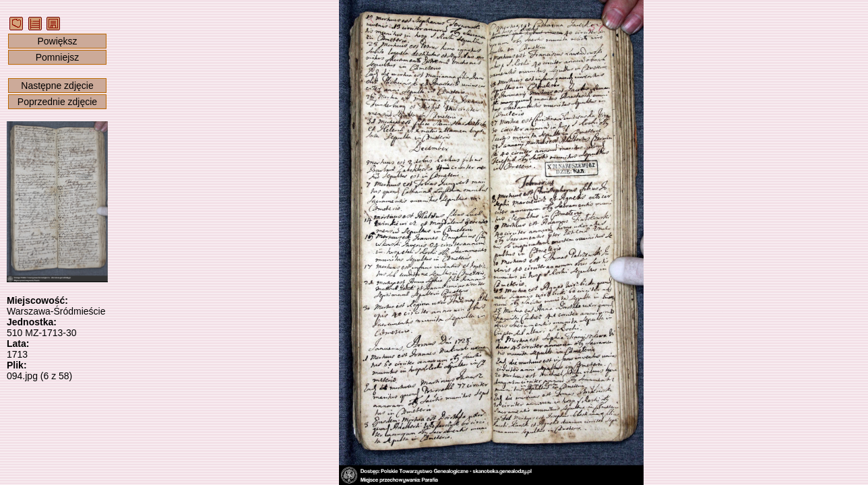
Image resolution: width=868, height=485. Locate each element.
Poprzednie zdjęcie (57, 102)
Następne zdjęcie (57, 86)
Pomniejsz (58, 57)
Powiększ (57, 41)
